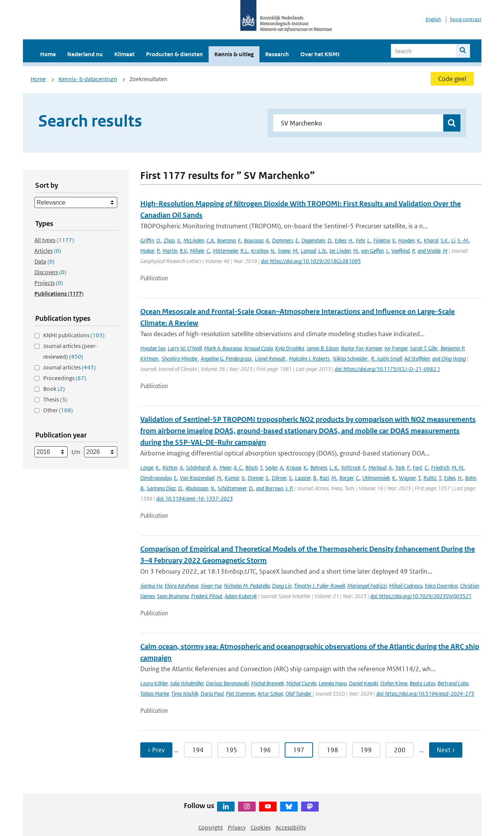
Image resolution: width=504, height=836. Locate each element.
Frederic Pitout (207, 596)
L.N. (323, 251)
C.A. (211, 240)
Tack (400, 468)
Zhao (169, 240)
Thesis (55, 399)
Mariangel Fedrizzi (367, 586)
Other (58, 410)
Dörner (279, 478)
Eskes (340, 240)
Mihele (197, 251)
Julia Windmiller (187, 683)
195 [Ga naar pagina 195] (232, 750)
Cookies (261, 827)
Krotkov (260, 251)
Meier (225, 468)
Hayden (406, 240)
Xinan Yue (211, 586)
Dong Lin (282, 586)
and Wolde (429, 251)
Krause (294, 468)
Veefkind (400, 251)
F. (240, 240)
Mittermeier (225, 251)
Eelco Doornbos (441, 586)
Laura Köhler (154, 683)
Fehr (360, 240)
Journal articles (70, 367)
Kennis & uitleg (234, 54)
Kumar (232, 478)
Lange (147, 468)
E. (297, 240)
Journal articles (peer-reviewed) (70, 351)
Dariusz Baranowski (227, 683)
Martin (170, 251)
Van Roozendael (197, 478)
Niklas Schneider (351, 359)
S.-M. (463, 240)
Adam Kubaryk (241, 596)
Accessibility (291, 827)
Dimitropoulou (156, 478)
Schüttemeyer (232, 488)
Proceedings (65, 378)
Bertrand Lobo (453, 683)
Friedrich (440, 468)
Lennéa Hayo (333, 683)
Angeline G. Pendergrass (227, 359)
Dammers (283, 240)
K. (419, 240)
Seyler (271, 468)
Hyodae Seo (153, 348)
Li (453, 240)
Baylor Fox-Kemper (361, 348)
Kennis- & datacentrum (88, 79)
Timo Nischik (185, 694)
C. (208, 251)
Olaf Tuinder (299, 694)
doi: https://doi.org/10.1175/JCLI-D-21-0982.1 (387, 369)
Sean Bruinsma (173, 596)
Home (48, 54)
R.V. (184, 251)
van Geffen (372, 251)
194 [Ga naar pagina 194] (198, 750)
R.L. (245, 251)
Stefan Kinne (394, 683)
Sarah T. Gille (424, 348)
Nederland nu (85, 54)
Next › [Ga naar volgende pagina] (446, 750)
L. (369, 240)
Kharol (431, 240)
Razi (324, 478)
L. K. (334, 468)
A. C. (238, 468)
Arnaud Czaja (258, 348)
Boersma (226, 240)
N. (273, 251)
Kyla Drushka (290, 348)
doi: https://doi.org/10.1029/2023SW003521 (421, 596)
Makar (147, 251)
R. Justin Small (387, 359)
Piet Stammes (241, 694)
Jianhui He (151, 586)
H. (351, 240)
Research (277, 54)
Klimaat (124, 54)
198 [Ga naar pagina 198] (332, 750)
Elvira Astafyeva (182, 586)
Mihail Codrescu (406, 586)
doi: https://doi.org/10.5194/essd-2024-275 (425, 694)
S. (267, 478)
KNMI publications (74, 335)
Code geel (452, 79)
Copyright (211, 827)
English (433, 19)
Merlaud (377, 468)
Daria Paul (212, 694)
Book (54, 389)
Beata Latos (422, 683)
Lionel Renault (271, 359)
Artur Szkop (270, 694)
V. (394, 240)
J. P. (289, 488)
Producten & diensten (174, 54)
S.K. (445, 240)
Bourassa (254, 240)
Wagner (407, 478)
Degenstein (313, 240)
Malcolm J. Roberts (310, 359)
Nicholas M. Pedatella (247, 586)
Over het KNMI (320, 54)
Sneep (284, 251)
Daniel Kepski (363, 683)
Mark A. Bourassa (223, 348)
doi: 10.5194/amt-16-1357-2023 (194, 499)
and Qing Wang (449, 359)
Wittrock (351, 468)
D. (159, 240)
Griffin (147, 240)
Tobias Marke (155, 694)
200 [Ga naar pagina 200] (400, 750)
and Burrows (270, 488)
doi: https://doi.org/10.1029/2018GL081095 (311, 261)
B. (315, 478)
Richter (170, 468)
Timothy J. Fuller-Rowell (319, 586)
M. (296, 251)
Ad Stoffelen (417, 359)
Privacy (237, 827)
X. (179, 240)
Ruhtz (430, 478)
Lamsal (308, 251)
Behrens (319, 468)
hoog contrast (466, 19)
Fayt (417, 468)
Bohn (471, 478)
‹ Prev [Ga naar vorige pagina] (156, 750)
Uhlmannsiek (376, 478)
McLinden (194, 240)
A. (268, 240)
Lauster (303, 478)
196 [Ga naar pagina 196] (265, 750)
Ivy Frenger (396, 348)
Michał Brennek (267, 683)
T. (261, 468)
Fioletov (382, 240)
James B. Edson (322, 348)
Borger (346, 478)
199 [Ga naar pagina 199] (366, 750)
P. (158, 251)
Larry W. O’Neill (185, 348)
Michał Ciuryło (301, 683)
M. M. (458, 468)
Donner (255, 478)
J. (387, 251)
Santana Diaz (161, 488)
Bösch (251, 468)
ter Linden (340, 251)
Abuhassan (197, 488)
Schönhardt (198, 468)
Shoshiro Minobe (180, 359)
